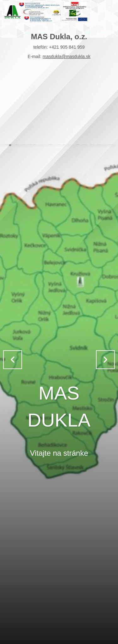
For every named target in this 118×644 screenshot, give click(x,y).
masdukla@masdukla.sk (66, 56)
